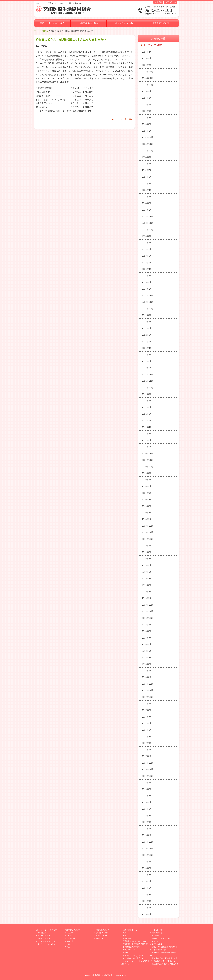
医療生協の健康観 (101, 933)
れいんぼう (69, 933)
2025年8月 (147, 98)
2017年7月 (147, 717)
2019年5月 (147, 572)
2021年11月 (148, 381)
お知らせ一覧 (157, 930)
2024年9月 (147, 157)
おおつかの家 (70, 939)
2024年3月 (147, 197)
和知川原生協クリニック (46, 936)
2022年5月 (147, 341)
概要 (125, 933)
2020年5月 (147, 493)
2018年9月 (147, 624)
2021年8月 (147, 401)
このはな (68, 944)
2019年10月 (148, 539)
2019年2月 (147, 592)
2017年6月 (147, 723)
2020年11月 (148, 460)
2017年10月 (148, 697)
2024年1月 (147, 210)
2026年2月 (147, 65)
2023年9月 (147, 236)
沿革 (125, 936)
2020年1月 (147, 519)
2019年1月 (147, 598)
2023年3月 (147, 276)
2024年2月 (147, 203)
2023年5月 (147, 262)
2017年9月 (147, 704)
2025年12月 (148, 72)
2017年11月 (148, 690)
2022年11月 (148, 302)
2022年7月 (147, 328)
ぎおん (67, 947)
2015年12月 (148, 842)
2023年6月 (147, 256)
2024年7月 (147, 170)
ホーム (37, 31)
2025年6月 (147, 111)
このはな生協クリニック (46, 939)
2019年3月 (147, 585)
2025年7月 (147, 105)
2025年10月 (148, 85)
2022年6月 (147, 335)
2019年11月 (148, 532)
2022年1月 (147, 368)
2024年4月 (147, 190)
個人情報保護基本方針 (132, 947)
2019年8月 (147, 552)
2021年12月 (148, 374)
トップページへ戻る (153, 45)
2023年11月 (148, 223)
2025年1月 (147, 131)
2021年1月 (147, 447)
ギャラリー (156, 941)
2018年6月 (147, 644)
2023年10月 (148, 230)
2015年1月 (147, 914)
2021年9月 (147, 394)
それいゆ (68, 936)
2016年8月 (147, 789)
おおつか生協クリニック (46, 941)
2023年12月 (148, 216)
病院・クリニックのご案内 (52, 23)
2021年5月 (147, 420)
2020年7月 (147, 486)
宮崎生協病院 (41, 933)
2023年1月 (147, 289)
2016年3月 (147, 822)
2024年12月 (148, 137)
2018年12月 (148, 605)
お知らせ (45, 31)
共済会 (125, 953)
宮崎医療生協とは (161, 23)
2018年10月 (148, 618)
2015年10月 (148, 855)
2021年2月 (147, 440)
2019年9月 (147, 546)
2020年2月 (147, 513)
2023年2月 (147, 282)
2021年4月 (147, 427)
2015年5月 (147, 888)
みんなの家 (69, 941)
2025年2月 (147, 124)
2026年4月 (147, 52)
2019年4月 (147, 578)
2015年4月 (147, 895)
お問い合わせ (171, 2)
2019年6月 (147, 565)
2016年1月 (147, 835)
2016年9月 (147, 783)
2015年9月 (147, 862)
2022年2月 (147, 361)
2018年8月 (147, 631)
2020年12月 (148, 453)
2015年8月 (147, 868)
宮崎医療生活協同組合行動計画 (135, 944)
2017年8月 (147, 710)
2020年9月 (147, 473)
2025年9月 (147, 91)
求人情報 (158, 2)
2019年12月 (148, 526)
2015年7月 (147, 875)
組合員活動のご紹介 (125, 23)
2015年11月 (148, 848)
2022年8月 (147, 322)
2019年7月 (147, 559)
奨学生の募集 (157, 944)
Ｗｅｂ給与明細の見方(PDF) (134, 958)
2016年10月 (148, 776)
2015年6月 (147, 881)
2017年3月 (147, 743)
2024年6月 (147, 177)
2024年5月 (147, 184)
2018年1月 (147, 677)
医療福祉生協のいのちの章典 (134, 941)
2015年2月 (147, 908)
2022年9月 (147, 315)
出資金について (100, 939)
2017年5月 (147, 730)
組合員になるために (102, 936)
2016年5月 (147, 809)
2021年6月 (147, 414)
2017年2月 (147, 750)
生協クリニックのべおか (46, 944)
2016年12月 (148, 763)
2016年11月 (148, 769)
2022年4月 (147, 348)
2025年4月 (147, 118)
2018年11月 (148, 611)
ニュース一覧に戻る (124, 119)
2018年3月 (147, 664)
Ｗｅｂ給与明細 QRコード (133, 955)
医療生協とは (128, 939)
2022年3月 (147, 355)
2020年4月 (147, 499)
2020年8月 (147, 480)
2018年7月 (147, 638)
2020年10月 (148, 467)
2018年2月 (147, 671)
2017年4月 (147, 737)
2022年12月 (148, 295)
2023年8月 (147, 243)
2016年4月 (147, 816)
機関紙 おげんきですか (161, 939)
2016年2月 (147, 829)
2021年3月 (147, 434)
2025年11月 (148, 78)
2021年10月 (148, 388)
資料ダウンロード (130, 950)
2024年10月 (148, 151)
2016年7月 (147, 796)
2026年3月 (147, 58)
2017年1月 (147, 756)
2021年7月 (147, 407)
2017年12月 (148, 684)
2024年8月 (147, 164)
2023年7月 (147, 249)
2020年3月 (147, 506)
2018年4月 (147, 657)
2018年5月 (147, 651)
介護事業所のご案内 (88, 23)
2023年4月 (147, 269)
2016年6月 (147, 802)
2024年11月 (148, 144)
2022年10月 (148, 309)
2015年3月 (147, 901)
